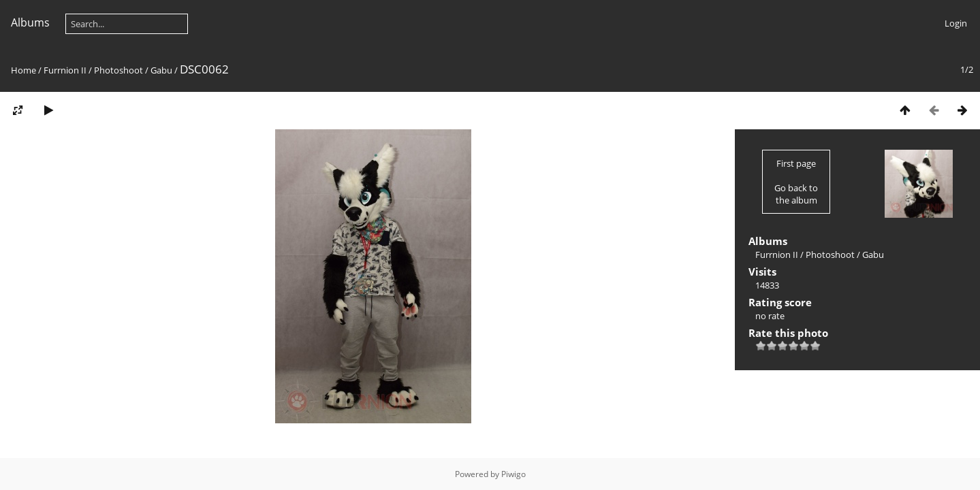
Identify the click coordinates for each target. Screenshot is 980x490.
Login (956, 23)
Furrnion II (65, 70)
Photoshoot (118, 70)
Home (23, 70)
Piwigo (513, 474)
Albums (30, 22)
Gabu (161, 70)
